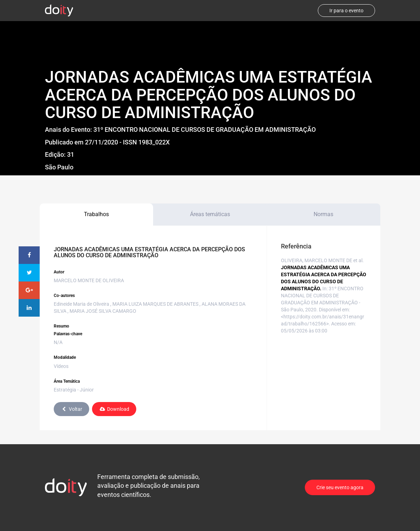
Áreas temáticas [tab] (210, 214)
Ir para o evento (346, 11)
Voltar (71, 409)
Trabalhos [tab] (96, 214)
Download (114, 409)
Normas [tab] (323, 214)
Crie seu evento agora (340, 487)
